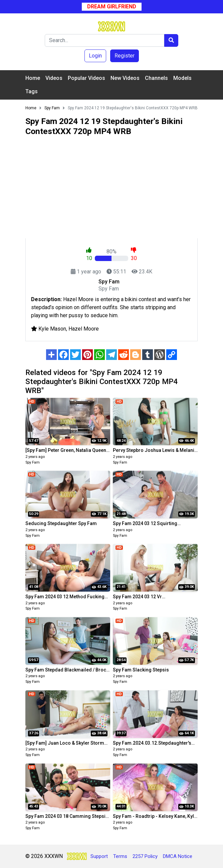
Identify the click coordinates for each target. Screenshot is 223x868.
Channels (156, 78)
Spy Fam (33, 462)
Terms (120, 856)
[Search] (104, 40)
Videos (54, 78)
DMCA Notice (178, 856)
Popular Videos (86, 78)
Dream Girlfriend (112, 7)
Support (99, 856)
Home (33, 78)
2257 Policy (145, 856)
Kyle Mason (52, 329)
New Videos (125, 78)
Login (95, 56)
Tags (32, 91)
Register (125, 56)
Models (182, 78)
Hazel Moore (84, 329)
